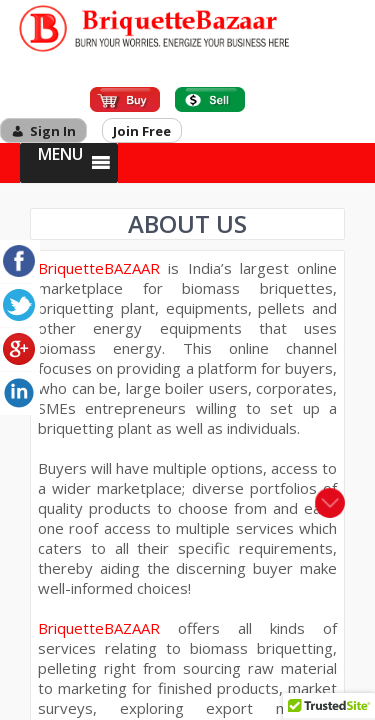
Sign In (53, 131)
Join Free (142, 131)
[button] (60, 163)
